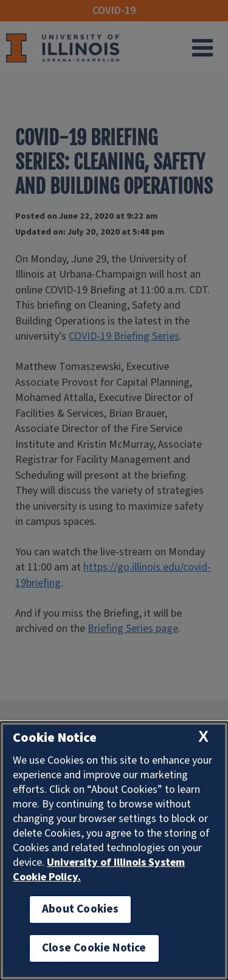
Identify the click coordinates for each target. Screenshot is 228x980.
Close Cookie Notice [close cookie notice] (94, 948)
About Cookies (80, 909)
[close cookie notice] (203, 737)
